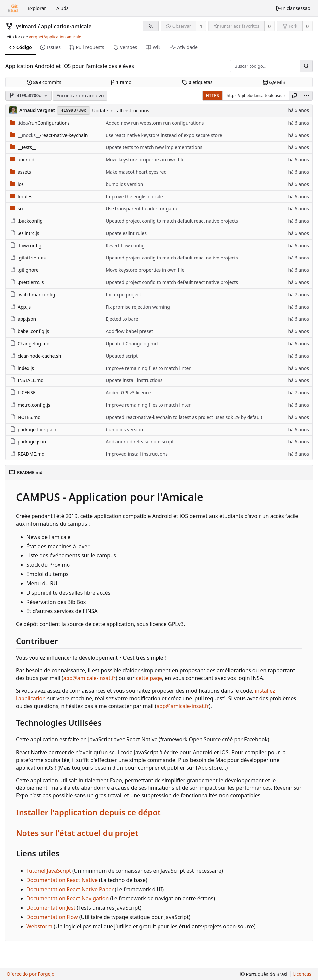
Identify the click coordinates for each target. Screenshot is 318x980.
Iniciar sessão (293, 8)
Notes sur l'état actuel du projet (77, 833)
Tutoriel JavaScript (49, 871)
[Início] (13, 8)
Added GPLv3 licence (128, 393)
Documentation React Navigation (68, 898)
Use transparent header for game (142, 209)
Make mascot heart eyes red (136, 172)
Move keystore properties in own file (145, 160)
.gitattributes (28, 258)
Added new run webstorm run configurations (155, 123)
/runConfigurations (40, 123)
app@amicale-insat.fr (90, 678)
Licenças (302, 974)
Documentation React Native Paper (70, 889)
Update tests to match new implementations (154, 147)
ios (17, 184)
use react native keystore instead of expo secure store (164, 135)
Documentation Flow (52, 917)
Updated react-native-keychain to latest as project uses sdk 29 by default (184, 417)
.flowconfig (26, 245)
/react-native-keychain (49, 135)
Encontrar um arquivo (80, 96)
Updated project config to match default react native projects (172, 221)
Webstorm (39, 926)
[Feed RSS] (150, 26)
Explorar (37, 8)
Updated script (122, 356)
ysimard (26, 26)
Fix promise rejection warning (138, 307)
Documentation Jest (51, 908)
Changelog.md (30, 344)
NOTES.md (25, 417)
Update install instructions (120, 111)
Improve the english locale (134, 196)
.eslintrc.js (25, 233)
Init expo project (123, 294)
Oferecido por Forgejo (31, 974)
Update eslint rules (126, 233)
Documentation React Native (62, 880)
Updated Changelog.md (132, 344)
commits (44, 82)
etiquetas (197, 82)
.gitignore (24, 270)
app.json (23, 319)
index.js (22, 368)
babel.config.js (29, 331)
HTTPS (212, 95)
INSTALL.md (27, 380)
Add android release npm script (140, 442)
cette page (149, 678)
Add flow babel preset (129, 331)
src (17, 209)
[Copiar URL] (295, 96)
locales (21, 196)
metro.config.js (30, 405)
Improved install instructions (137, 454)
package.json (28, 442)
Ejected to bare (122, 319)
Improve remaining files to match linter (148, 368)
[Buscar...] (306, 66)
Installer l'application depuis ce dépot (88, 812)
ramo (121, 82)
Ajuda (63, 8)
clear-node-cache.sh (35, 356)
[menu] (306, 96)
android (22, 160)
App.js (20, 307)
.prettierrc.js (27, 282)
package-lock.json (33, 429)
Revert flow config (125, 245)
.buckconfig (26, 221)
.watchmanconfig (33, 294)
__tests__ (23, 147)
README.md (27, 454)
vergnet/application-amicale (55, 37)
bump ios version (124, 184)
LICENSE (23, 393)
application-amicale (66, 26)
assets (21, 172)
